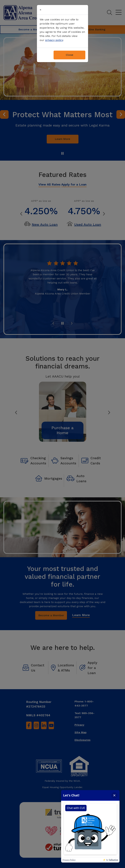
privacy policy (54, 40)
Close (70, 55)
